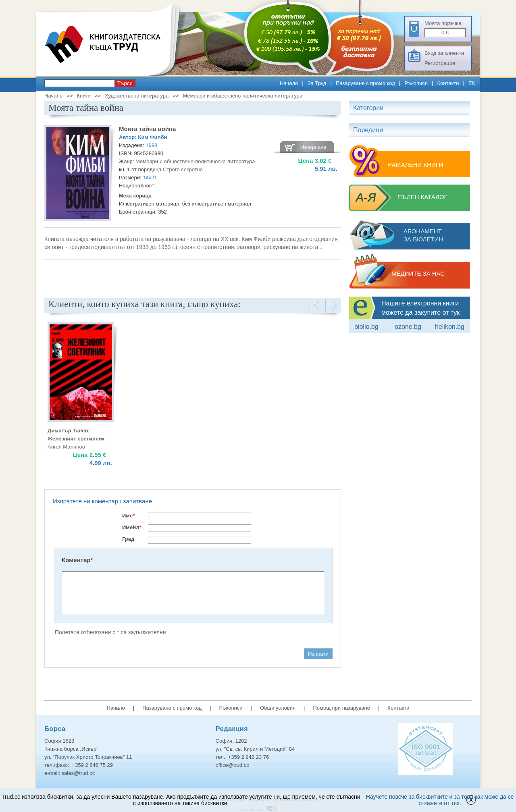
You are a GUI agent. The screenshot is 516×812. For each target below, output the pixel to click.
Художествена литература (137, 96)
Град (128, 539)
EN (472, 83)
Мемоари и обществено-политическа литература (242, 96)
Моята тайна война (147, 129)
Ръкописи (416, 83)
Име (128, 516)
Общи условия (278, 708)
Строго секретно (183, 169)
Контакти (448, 83)
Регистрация (440, 63)
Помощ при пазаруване (341, 708)
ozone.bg (408, 327)
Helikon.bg (450, 327)
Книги (83, 96)
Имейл (132, 527)
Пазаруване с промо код (365, 83)
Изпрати (318, 654)
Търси (125, 83)
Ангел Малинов (66, 447)
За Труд (317, 83)
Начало (289, 83)
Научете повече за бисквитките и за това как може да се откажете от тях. (440, 800)
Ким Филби (152, 137)
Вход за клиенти (444, 53)
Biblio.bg (366, 327)
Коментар (77, 560)
